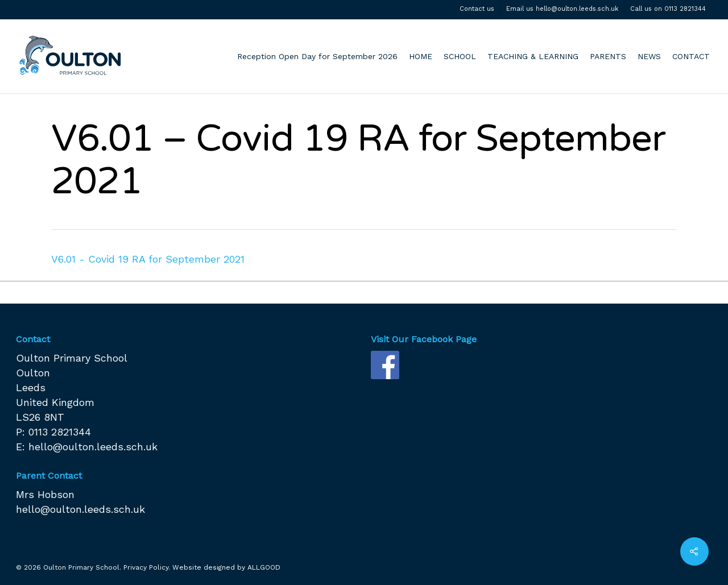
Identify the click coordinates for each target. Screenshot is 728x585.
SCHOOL (460, 56)
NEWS (649, 56)
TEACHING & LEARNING (533, 56)
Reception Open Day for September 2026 (317, 56)
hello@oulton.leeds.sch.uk (93, 447)
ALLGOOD (264, 567)
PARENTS (608, 56)
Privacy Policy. (147, 567)
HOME (421, 56)
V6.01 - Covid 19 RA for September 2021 (148, 259)
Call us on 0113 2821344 (668, 9)
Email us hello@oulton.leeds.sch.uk (562, 9)
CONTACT (691, 56)
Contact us (477, 9)
